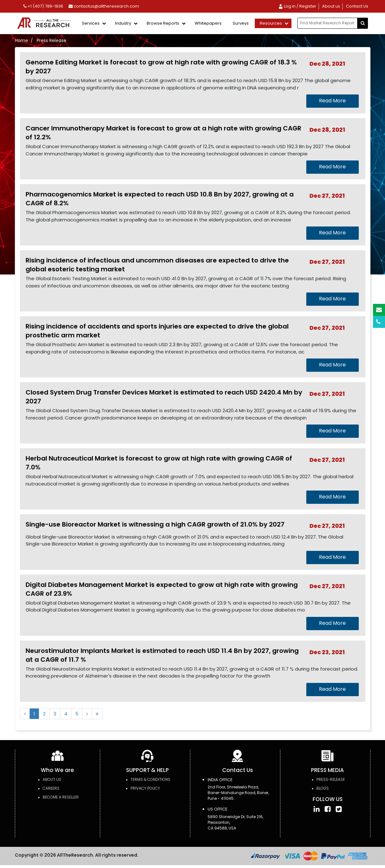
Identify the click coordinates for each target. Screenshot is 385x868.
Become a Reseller (61, 797)
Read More (332, 101)
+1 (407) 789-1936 (43, 6)
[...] (327, 23)
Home (21, 40)
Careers (51, 788)
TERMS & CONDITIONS (150, 779)
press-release (331, 779)
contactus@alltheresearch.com (104, 6)
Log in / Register (297, 6)
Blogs (323, 788)
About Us (52, 779)
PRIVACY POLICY (145, 788)
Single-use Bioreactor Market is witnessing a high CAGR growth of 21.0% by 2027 (155, 524)
